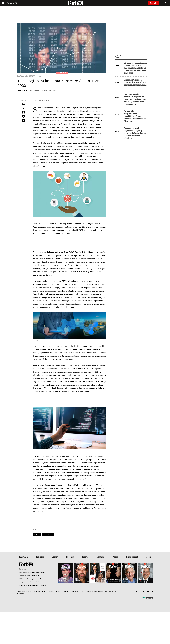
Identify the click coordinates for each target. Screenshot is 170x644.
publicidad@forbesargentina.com (35, 573)
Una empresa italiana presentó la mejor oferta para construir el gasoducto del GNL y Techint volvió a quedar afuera (135, 99)
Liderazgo (40, 557)
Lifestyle (85, 557)
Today (149, 557)
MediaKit (21, 591)
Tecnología (48, 535)
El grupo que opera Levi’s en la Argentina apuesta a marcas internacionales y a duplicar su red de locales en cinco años (136, 68)
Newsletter (29, 591)
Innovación (23, 557)
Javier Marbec (23, 90)
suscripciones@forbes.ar (35, 582)
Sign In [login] (165, 3)
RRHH (37, 535)
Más (134, 56)
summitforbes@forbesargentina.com (34, 579)
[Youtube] (148, 592)
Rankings (100, 557)
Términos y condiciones (71, 591)
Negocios (70, 557)
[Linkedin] (152, 592)
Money (55, 557)
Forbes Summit (132, 557)
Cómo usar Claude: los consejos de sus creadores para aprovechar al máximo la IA (135, 84)
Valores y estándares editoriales (51, 591)
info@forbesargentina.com (32, 576)
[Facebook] (137, 592)
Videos (115, 557)
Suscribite (153, 3)
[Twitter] (141, 592)
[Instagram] (144, 592)
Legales (82, 591)
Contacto (37, 591)
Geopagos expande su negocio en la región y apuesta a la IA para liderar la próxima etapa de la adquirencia (135, 133)
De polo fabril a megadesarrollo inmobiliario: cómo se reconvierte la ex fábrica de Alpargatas (135, 116)
